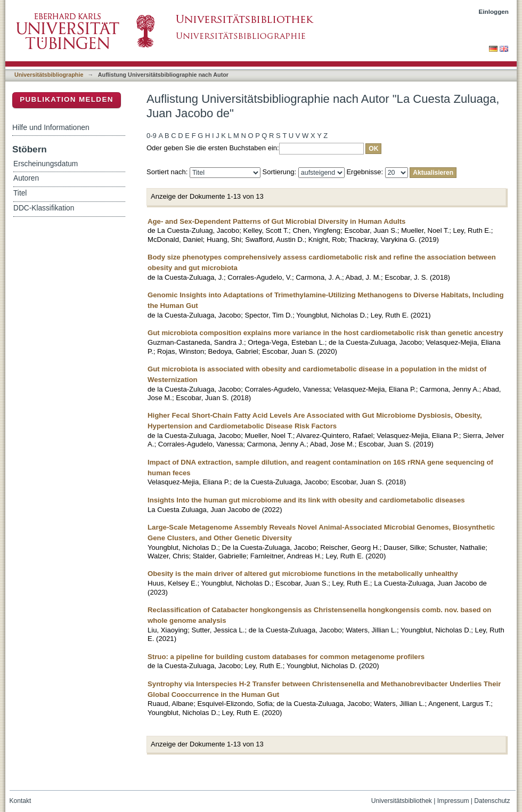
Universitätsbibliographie (49, 75)
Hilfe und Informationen (51, 127)
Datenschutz (492, 801)
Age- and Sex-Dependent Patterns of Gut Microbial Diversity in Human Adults (276, 221)
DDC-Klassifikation (44, 208)
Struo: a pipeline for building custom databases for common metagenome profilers (286, 657)
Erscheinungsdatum (46, 164)
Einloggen (494, 11)
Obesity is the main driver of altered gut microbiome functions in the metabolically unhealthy (303, 574)
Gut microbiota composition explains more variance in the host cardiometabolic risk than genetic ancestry (325, 333)
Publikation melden (67, 99)
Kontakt (21, 801)
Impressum (453, 801)
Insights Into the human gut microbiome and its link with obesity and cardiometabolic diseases (306, 500)
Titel (20, 193)
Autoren (26, 178)
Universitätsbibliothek (402, 801)
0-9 (152, 136)
